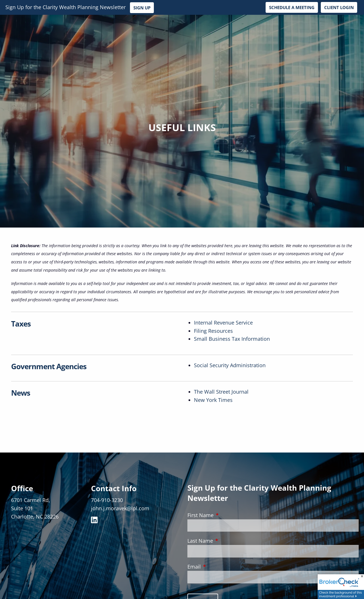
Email (220, 567)
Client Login (339, 7)
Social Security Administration (230, 365)
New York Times (213, 400)
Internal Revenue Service (223, 323)
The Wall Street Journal (221, 392)
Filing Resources (213, 331)
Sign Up (142, 8)
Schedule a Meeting (292, 7)
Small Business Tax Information (232, 339)
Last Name (226, 541)
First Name (227, 515)
